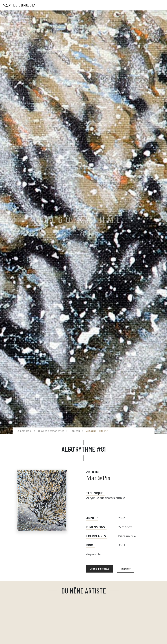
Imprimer (126, 569)
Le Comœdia (24, 431)
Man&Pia (98, 478)
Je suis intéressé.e (100, 569)
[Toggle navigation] (163, 5)
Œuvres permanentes (51, 431)
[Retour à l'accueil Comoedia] (85, 5)
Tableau (75, 431)
